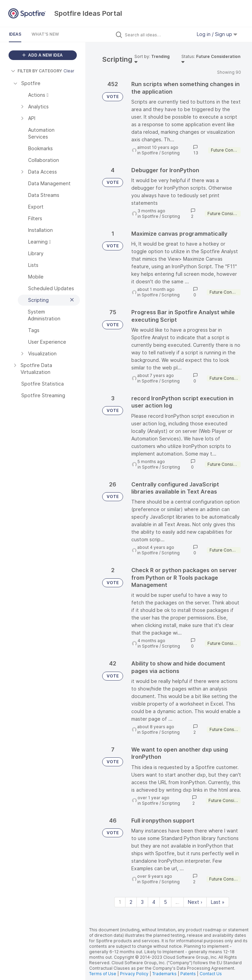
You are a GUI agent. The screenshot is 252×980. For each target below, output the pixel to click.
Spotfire (150, 153)
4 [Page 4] (154, 902)
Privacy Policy (134, 974)
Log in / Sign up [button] (217, 34)
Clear (69, 71)
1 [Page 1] (120, 902)
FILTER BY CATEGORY (37, 71)
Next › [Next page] (195, 902)
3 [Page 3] (142, 902)
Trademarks (165, 974)
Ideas (15, 34)
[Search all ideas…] (157, 35)
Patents (188, 974)
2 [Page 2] (131, 902)
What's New (45, 34)
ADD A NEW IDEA (43, 55)
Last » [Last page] (218, 902)
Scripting (171, 153)
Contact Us (211, 974)
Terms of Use (103, 974)
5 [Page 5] (165, 902)
